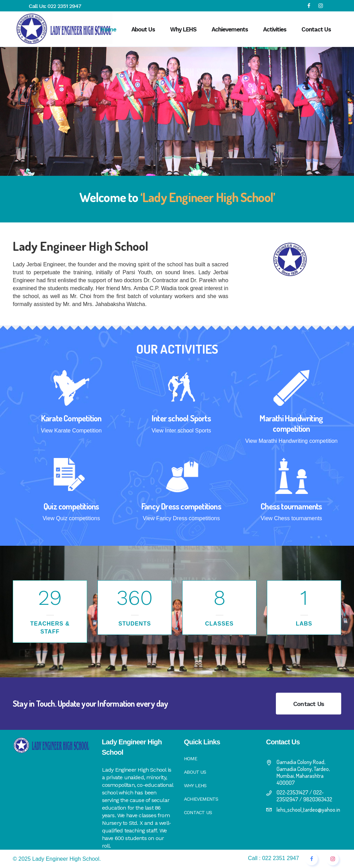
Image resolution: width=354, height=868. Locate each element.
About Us (195, 772)
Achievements (201, 799)
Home (190, 759)
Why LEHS (195, 785)
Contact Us (309, 704)
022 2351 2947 (64, 6)
